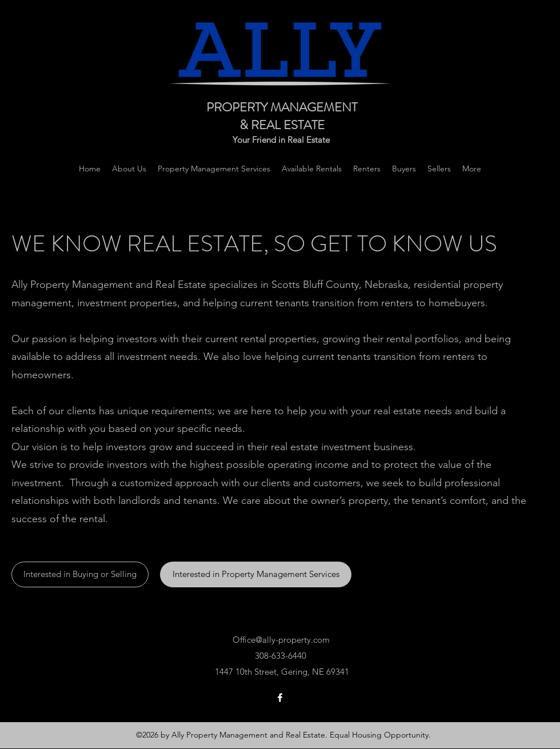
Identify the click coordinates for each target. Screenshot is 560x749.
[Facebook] (280, 698)
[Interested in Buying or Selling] (80, 574)
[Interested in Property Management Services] (256, 574)
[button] (472, 169)
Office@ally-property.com (281, 640)
